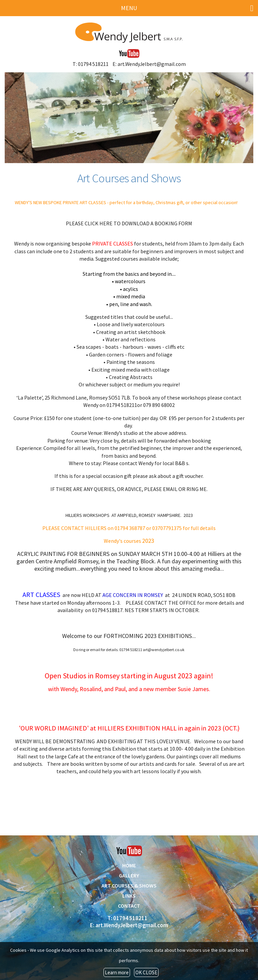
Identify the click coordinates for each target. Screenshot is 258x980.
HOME (129, 865)
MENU (187, 8)
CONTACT (129, 906)
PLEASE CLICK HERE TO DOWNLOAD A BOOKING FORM (129, 223)
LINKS (129, 896)
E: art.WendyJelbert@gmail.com (149, 64)
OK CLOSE (146, 972)
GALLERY (129, 875)
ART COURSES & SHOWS (129, 885)
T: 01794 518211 (91, 64)
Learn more (117, 972)
